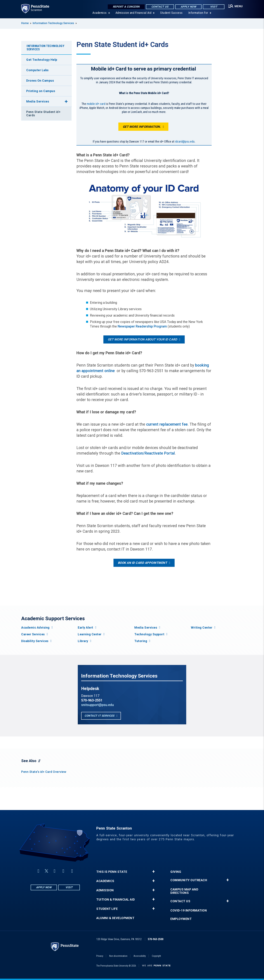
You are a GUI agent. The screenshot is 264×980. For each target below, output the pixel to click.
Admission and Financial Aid (134, 13)
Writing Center (202, 628)
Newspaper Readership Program (142, 326)
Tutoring (141, 641)
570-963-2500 (156, 939)
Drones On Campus (40, 81)
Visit (214, 7)
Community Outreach (189, 880)
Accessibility (140, 956)
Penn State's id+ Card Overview (44, 772)
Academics (100, 13)
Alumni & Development (115, 918)
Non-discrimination (118, 956)
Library (83, 641)
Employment (181, 919)
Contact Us (160, 7)
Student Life (107, 909)
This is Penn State (112, 872)
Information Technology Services (53, 23)
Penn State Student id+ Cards (43, 114)
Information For (198, 13)
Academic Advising (35, 628)
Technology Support (149, 634)
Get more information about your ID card (143, 339)
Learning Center (90, 634)
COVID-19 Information (189, 910)
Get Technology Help (42, 60)
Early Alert (86, 628)
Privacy (100, 956)
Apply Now (188, 7)
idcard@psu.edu (185, 141)
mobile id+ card (96, 104)
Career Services (33, 634)
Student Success (171, 13)
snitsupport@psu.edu (97, 705)
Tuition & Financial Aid (116, 900)
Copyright (156, 956)
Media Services (38, 101)
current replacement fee (167, 424)
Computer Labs (37, 70)
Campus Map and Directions (184, 891)
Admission (105, 890)
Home (25, 23)
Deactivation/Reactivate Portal (148, 453)
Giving (176, 872)
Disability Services (35, 641)
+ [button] (153, 872)
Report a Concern (126, 7)
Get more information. (142, 127)
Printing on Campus (41, 91)
